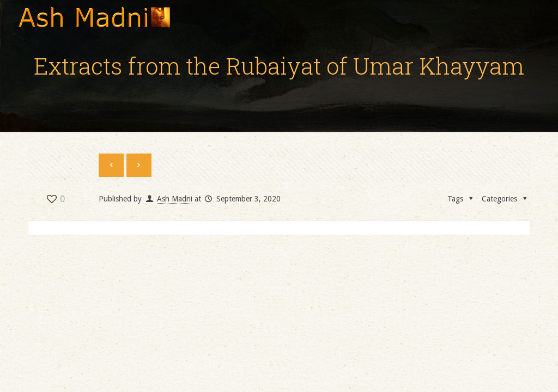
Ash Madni (175, 199)
